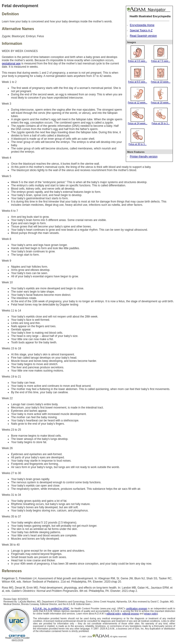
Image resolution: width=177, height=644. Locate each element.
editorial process (131, 614)
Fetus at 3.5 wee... (138, 60)
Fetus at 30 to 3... (138, 143)
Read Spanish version (143, 36)
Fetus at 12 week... (138, 101)
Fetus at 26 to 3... (161, 122)
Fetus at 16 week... (161, 101)
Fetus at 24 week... (138, 122)
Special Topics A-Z (141, 30)
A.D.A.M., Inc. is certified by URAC (51, 609)
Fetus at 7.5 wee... (161, 60)
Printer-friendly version (144, 157)
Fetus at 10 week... (161, 81)
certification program (137, 609)
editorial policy (114, 614)
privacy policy (151, 614)
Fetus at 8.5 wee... (138, 81)
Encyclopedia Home (142, 25)
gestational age (11, 63)
